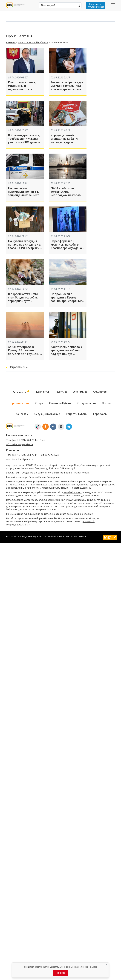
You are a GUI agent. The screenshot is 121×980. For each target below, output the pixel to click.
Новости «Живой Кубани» (33, 42)
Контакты (43, 392)
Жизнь (106, 403)
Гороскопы (100, 414)
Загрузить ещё (19, 367)
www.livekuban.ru (72, 492)
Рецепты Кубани (77, 414)
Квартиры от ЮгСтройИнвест (96, 5)
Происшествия (20, 403)
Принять (61, 973)
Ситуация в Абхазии (47, 414)
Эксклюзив (21, 392)
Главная (11, 42)
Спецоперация (87, 403)
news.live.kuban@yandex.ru (20, 459)
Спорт (39, 403)
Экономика (80, 392)
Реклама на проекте (19, 435)
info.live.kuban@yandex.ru (19, 444)
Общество (100, 392)
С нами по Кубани (60, 403)
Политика (61, 392)
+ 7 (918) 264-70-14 (27, 440)
